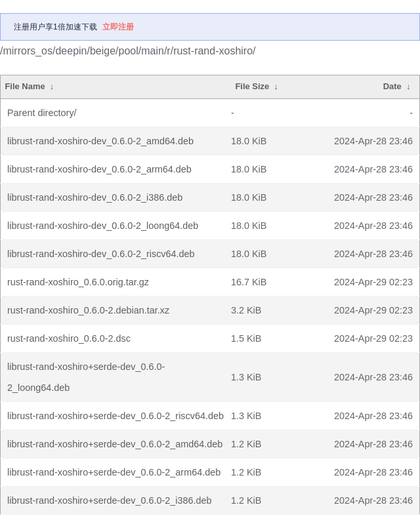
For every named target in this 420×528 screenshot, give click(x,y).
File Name (25, 86)
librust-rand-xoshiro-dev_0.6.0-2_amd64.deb (100, 141)
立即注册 (118, 27)
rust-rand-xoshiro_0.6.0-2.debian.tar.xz (88, 310)
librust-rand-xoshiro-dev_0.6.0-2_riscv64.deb (101, 254)
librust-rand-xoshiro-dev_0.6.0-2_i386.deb (95, 197)
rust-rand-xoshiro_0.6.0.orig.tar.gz (78, 282)
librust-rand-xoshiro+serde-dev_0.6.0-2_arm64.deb (114, 472)
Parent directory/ (42, 113)
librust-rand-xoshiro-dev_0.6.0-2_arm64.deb (99, 169)
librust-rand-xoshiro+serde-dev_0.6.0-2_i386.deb (110, 500)
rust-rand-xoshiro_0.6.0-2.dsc (69, 338)
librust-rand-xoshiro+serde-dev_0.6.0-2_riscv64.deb (115, 416)
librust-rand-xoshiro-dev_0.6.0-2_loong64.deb (103, 226)
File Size (252, 86)
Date (392, 86)
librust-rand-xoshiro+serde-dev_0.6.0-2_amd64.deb (115, 444)
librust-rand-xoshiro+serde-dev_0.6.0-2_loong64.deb (86, 377)
